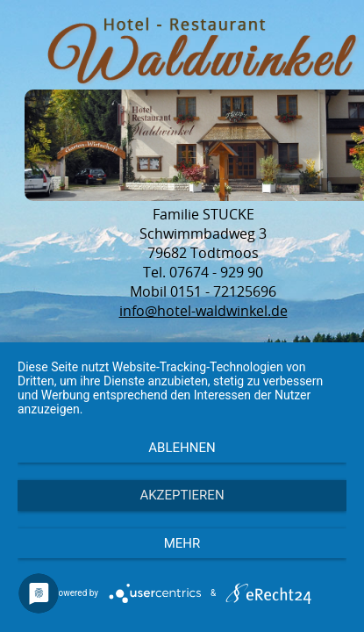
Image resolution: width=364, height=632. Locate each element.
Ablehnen (182, 448)
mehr (182, 543)
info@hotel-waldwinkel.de (203, 311)
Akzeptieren (182, 495)
